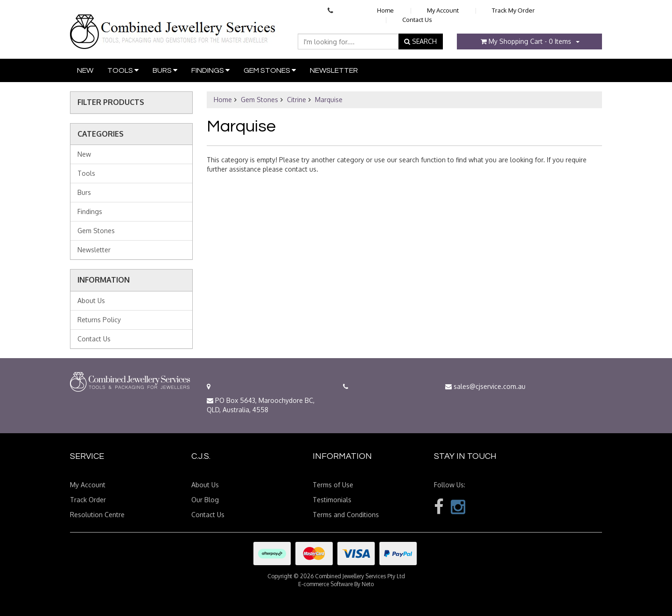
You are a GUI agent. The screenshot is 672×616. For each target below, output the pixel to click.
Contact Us (417, 20)
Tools (123, 70)
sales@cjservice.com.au (485, 386)
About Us (91, 301)
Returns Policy (99, 320)
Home (385, 10)
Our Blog (205, 500)
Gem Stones (270, 70)
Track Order (88, 500)
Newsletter (334, 70)
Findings (210, 70)
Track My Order (513, 10)
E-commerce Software (325, 584)
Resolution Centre (97, 515)
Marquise (329, 100)
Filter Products (111, 103)
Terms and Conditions (346, 515)
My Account (443, 10)
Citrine (297, 100)
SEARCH (420, 41)
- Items (526, 41)
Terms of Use (333, 485)
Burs (165, 70)
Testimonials (332, 500)
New (85, 70)
